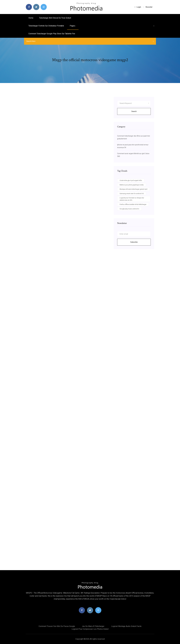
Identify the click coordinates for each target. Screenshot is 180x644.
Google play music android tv (129, 209)
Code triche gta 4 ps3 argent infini (131, 180)
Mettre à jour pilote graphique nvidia (132, 185)
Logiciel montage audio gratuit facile (126, 626)
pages (73, 26)
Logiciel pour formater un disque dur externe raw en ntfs (132, 199)
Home (31, 18)
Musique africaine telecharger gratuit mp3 (133, 189)
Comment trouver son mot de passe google (57, 626)
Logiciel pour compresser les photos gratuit (90, 629)
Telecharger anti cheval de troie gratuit (55, 18)
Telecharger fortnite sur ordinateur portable (46, 26)
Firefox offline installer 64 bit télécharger (133, 204)
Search (134, 111)
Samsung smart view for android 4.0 (132, 194)
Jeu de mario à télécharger (93, 626)
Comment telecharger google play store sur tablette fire (52, 34)
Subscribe (134, 242)
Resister (149, 7)
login (138, 7)
